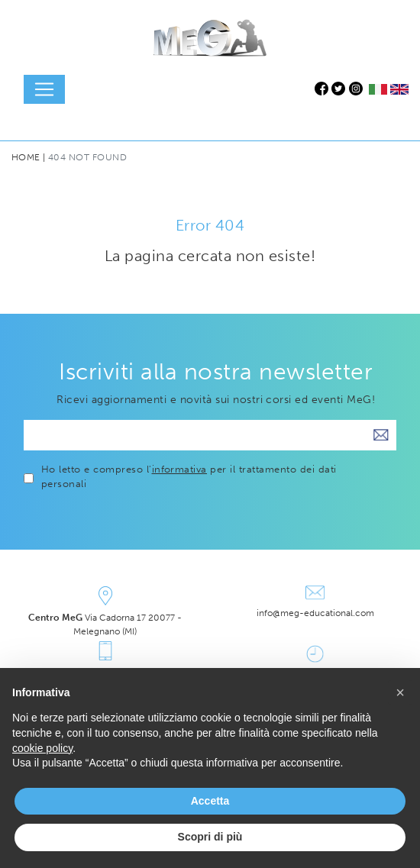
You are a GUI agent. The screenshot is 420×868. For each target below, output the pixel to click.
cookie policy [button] (42, 748)
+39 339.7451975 (105, 671)
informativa (179, 469)
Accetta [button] (210, 801)
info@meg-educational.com (315, 613)
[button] (400, 692)
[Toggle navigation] (44, 89)
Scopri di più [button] (210, 837)
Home (26, 157)
